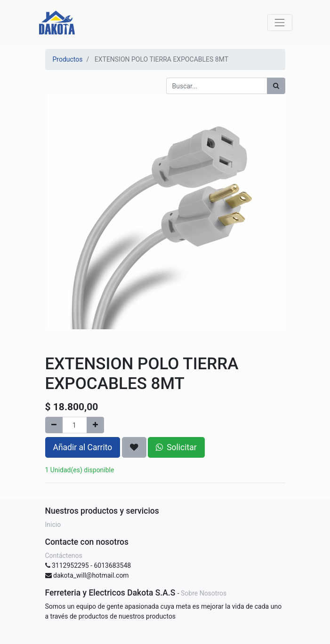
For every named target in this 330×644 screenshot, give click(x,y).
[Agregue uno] (95, 425)
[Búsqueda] (276, 86)
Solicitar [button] (176, 447)
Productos (68, 59)
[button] (134, 447)
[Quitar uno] (54, 425)
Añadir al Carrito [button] (83, 447)
